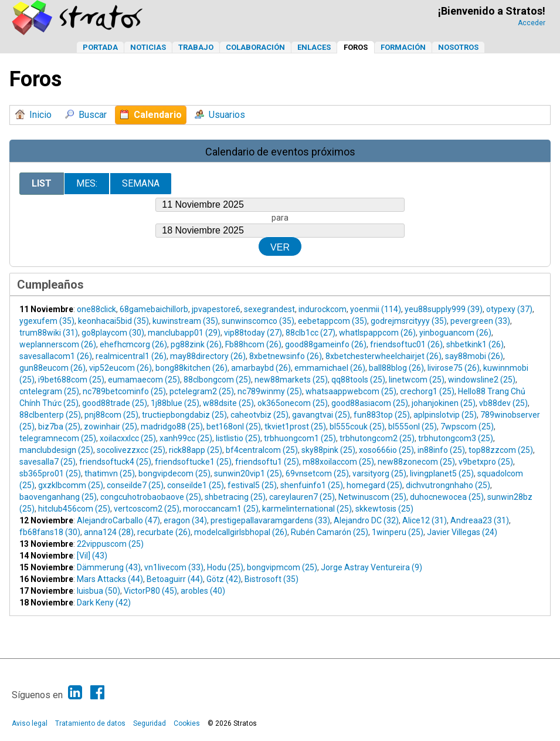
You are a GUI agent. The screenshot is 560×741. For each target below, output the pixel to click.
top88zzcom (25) (501, 450)
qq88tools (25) (358, 380)
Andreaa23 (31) (480, 520)
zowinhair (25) (111, 427)
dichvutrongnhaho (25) (448, 485)
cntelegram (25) (49, 391)
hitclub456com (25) (74, 509)
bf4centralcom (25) (262, 450)
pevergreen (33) (480, 321)
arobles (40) (203, 591)
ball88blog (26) (396, 368)
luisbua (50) (99, 591)
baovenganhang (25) (58, 497)
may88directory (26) (208, 356)
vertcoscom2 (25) (147, 509)
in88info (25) (441, 450)
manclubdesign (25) (56, 450)
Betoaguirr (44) (175, 579)
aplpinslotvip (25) (445, 415)
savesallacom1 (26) (56, 356)
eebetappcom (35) (332, 321)
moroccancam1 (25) (221, 509)
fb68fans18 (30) (50, 532)
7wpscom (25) (467, 427)
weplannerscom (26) (58, 344)
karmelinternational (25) (307, 509)
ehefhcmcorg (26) (133, 344)
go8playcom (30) (113, 333)
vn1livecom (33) (174, 567)
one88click (96, 309)
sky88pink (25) (328, 450)
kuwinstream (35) (185, 321)
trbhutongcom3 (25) (456, 438)
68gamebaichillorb (154, 309)
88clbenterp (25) (50, 415)
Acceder (532, 23)
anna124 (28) (109, 532)
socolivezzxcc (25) (131, 450)
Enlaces (314, 47)
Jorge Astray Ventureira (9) (371, 567)
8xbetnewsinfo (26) (286, 356)
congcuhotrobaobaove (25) (151, 497)
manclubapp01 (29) (184, 333)
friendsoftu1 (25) (267, 462)
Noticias (148, 47)
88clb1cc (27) (310, 333)
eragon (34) (185, 520)
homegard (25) (374, 485)
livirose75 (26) (454, 368)
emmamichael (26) (330, 368)
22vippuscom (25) (110, 544)
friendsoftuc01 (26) (406, 344)
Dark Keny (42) (104, 603)
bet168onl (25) (234, 427)
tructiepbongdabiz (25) (184, 415)
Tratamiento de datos (90, 723)
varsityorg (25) (379, 473)
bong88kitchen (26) (191, 368)
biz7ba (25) (59, 427)
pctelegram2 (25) (202, 391)
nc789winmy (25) (270, 391)
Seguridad (150, 723)
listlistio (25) (238, 438)
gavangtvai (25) (321, 415)
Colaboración (255, 47)
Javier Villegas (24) (462, 532)
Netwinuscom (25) (372, 497)
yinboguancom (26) (455, 333)
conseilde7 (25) (135, 485)
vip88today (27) (253, 333)
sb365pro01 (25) (50, 473)
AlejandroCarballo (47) (118, 520)
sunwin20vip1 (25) (248, 473)
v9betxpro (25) (486, 462)
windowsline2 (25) (482, 380)
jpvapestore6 (216, 309)
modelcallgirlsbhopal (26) (241, 532)
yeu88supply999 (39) (444, 309)
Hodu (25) (225, 567)
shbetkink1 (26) (475, 344)
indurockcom (323, 309)
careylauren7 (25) (302, 497)
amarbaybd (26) (261, 368)
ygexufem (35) (47, 321)
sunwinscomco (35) (258, 321)
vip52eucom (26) (121, 368)
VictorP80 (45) (150, 591)
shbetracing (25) (235, 497)
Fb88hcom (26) (253, 344)
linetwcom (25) (417, 380)
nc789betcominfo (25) (124, 391)
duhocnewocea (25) (447, 497)
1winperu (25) (398, 532)
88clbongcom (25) (217, 380)
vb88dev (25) (503, 403)
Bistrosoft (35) (271, 579)
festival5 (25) (252, 485)
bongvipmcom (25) (282, 567)
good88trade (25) (115, 403)
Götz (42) (224, 579)
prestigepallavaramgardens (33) (270, 520)
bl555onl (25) (413, 427)
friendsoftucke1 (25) (193, 462)
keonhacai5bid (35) (113, 321)
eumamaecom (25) (144, 380)
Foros (356, 47)
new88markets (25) (291, 380)
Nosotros (458, 47)
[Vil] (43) (92, 556)
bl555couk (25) (357, 427)
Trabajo (196, 47)
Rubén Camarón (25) (330, 532)
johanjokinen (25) (444, 403)
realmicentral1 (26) (131, 356)
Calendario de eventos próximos (280, 152)
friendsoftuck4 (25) (115, 462)
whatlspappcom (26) (377, 333)
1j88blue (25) (175, 403)
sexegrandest (269, 309)
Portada (100, 47)
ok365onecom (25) (293, 403)
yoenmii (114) (376, 309)
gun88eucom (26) (52, 368)
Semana (141, 183)
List (42, 183)
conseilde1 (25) (196, 485)
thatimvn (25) (110, 473)
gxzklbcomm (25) (71, 485)
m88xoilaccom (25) (338, 462)
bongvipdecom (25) (174, 473)
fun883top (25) (382, 415)
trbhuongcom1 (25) (300, 438)
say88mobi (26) (474, 356)
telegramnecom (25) (58, 438)
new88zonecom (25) (416, 462)
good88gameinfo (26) (326, 344)
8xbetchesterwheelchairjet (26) (383, 356)
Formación (403, 47)
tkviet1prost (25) (295, 427)
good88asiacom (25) (370, 403)
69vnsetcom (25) (317, 473)
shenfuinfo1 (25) (312, 485)
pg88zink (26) (196, 344)
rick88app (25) (196, 450)
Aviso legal (30, 723)
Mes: (87, 183)
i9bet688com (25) (71, 380)
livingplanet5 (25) (442, 473)
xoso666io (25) (386, 450)
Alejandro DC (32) (366, 520)
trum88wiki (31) (49, 333)
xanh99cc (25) (186, 438)
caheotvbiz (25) (259, 415)
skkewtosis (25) (384, 509)
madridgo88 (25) (172, 427)
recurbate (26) (164, 532)
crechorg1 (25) (427, 391)
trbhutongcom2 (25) (377, 438)
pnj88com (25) (111, 415)
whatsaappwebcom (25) (351, 391)
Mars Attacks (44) (110, 579)
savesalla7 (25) (47, 462)
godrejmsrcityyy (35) (409, 321)
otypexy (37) (509, 309)
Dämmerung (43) (109, 567)
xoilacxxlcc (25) (128, 438)
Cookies (187, 723)
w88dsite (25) (228, 403)
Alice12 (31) (425, 520)
